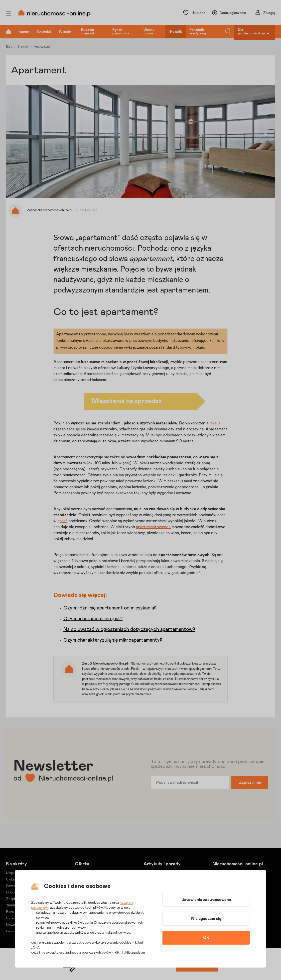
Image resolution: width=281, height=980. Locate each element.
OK (206, 938)
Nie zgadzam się (206, 919)
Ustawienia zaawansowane (206, 900)
